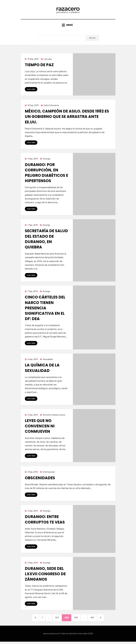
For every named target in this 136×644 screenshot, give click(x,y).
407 (95, 620)
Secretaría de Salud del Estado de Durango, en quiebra (46, 241)
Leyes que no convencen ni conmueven (40, 428)
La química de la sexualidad (42, 369)
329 (78, 620)
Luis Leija (48, 60)
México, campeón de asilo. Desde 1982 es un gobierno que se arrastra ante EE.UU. (67, 118)
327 (58, 620)
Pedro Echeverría (51, 107)
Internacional (49, 474)
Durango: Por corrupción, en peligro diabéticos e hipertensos (46, 174)
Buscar (92, 39)
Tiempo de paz (39, 66)
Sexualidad (48, 361)
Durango (47, 160)
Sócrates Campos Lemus (54, 417)
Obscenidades (40, 480)
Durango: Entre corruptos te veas (45, 521)
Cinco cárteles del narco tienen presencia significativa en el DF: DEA (45, 310)
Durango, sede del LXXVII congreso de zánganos (45, 576)
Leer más (31, 90)
